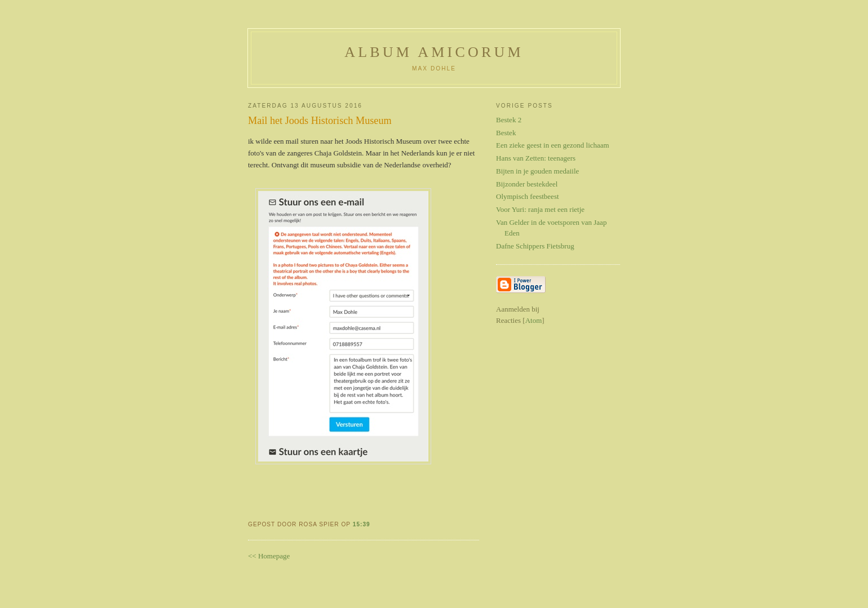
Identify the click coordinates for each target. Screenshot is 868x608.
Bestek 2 (509, 120)
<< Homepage (269, 556)
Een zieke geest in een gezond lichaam (553, 145)
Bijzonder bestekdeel (527, 184)
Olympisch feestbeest (528, 196)
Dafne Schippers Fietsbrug (535, 246)
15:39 (362, 524)
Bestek (506, 133)
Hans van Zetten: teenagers (536, 158)
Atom (534, 320)
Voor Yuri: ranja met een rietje (540, 209)
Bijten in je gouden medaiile (537, 171)
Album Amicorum (434, 52)
